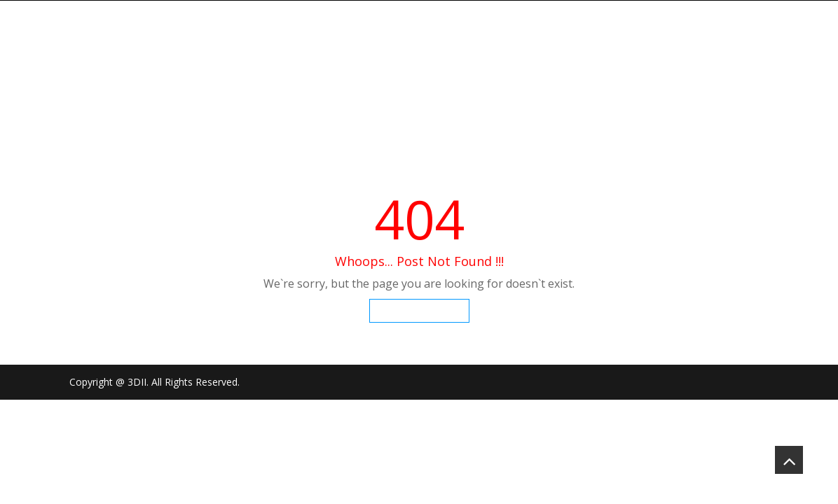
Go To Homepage (419, 310)
